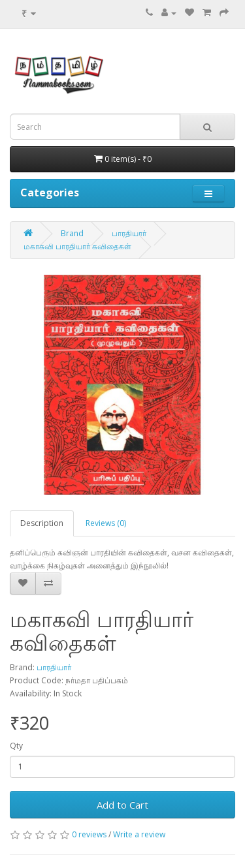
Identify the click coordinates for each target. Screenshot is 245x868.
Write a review (139, 834)
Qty (16, 746)
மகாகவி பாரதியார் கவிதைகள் (77, 246)
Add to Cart (122, 805)
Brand (72, 233)
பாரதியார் (129, 233)
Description (42, 523)
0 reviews (89, 834)
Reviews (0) (106, 523)
